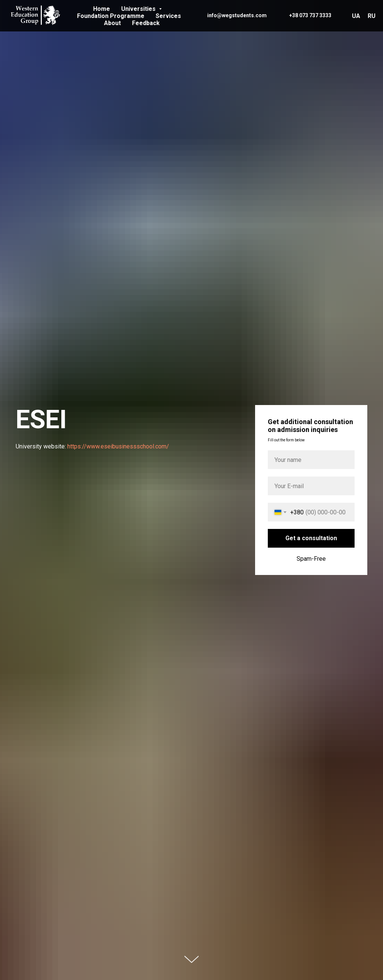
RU (372, 16)
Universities (139, 9)
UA (356, 16)
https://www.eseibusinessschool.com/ (118, 446)
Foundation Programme (111, 16)
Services (168, 16)
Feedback (146, 23)
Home (102, 9)
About (112, 23)
